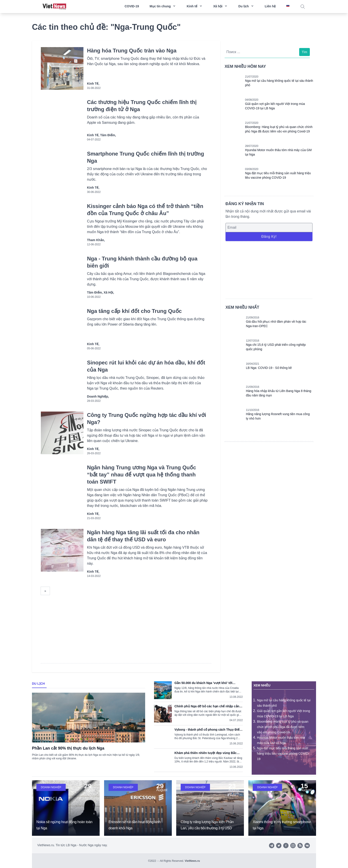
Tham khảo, (96, 240)
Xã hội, (109, 292)
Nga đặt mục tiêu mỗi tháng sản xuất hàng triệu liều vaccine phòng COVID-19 (283, 754)
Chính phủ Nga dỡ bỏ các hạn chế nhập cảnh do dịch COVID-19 (208, 706)
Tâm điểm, (108, 135)
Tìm (304, 52)
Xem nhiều (262, 685)
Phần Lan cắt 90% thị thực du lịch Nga (68, 748)
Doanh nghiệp (51, 787)
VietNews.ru (192, 861)
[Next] (45, 591)
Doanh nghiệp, (98, 396)
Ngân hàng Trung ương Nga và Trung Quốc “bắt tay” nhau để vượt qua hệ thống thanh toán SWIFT (141, 475)
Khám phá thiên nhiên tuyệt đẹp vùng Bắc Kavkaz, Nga (206, 753)
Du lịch (38, 684)
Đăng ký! (269, 237)
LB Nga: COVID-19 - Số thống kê (269, 368)
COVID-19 (132, 6)
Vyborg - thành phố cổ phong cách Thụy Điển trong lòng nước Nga (208, 730)
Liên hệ (270, 6)
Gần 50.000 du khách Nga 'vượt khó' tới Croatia (203, 683)
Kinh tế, (93, 84)
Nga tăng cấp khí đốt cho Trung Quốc (134, 311)
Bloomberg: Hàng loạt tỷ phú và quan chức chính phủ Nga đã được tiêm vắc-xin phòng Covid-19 (283, 727)
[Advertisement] (269, 269)
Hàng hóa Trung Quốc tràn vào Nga (132, 51)
